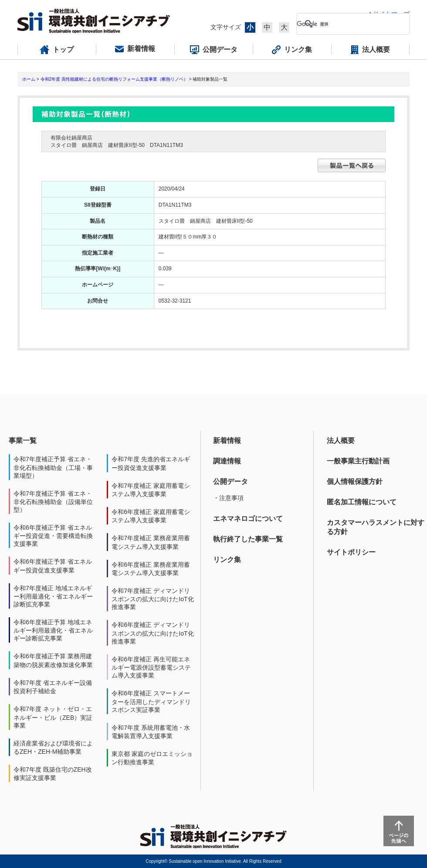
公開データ (230, 482)
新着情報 (227, 441)
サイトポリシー (351, 552)
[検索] (346, 24)
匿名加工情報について (362, 502)
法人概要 (341, 441)
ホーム (29, 79)
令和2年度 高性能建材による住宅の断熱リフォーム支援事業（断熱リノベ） (114, 79)
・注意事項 (228, 498)
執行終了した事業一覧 (248, 539)
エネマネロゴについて (248, 519)
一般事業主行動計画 (358, 461)
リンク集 (227, 560)
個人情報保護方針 (355, 482)
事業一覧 (23, 441)
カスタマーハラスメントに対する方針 (376, 527)
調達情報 (227, 461)
